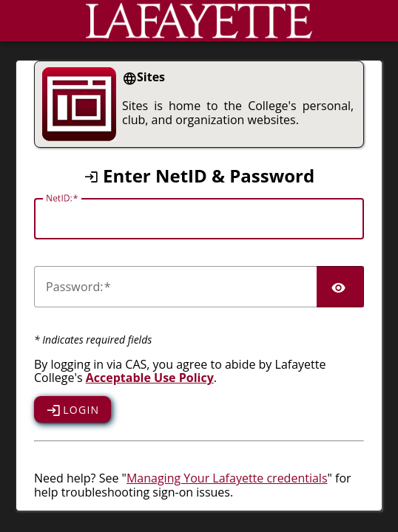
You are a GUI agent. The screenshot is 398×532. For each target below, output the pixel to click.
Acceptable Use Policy (150, 378)
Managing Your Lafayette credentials (227, 478)
